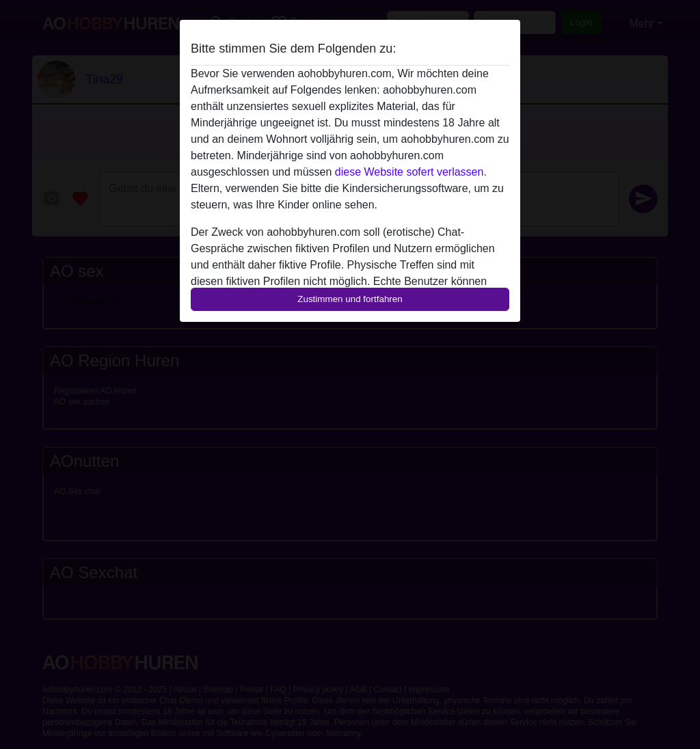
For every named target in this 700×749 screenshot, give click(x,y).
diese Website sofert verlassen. (411, 172)
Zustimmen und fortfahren (350, 299)
